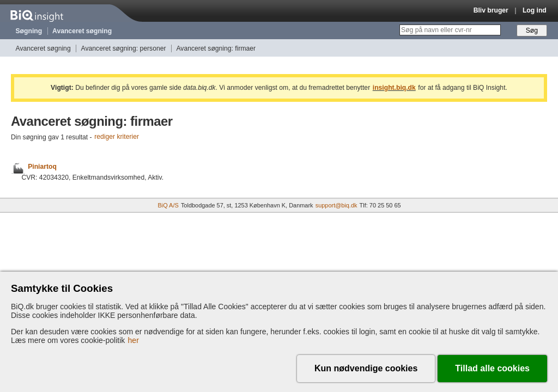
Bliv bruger (491, 10)
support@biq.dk (336, 205)
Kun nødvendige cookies (366, 368)
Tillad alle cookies (492, 368)
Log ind (535, 10)
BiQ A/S (168, 205)
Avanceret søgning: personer (124, 48)
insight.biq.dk (394, 88)
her (134, 340)
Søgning (29, 31)
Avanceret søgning (82, 31)
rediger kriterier (117, 137)
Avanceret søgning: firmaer (216, 48)
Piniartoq (42, 167)
